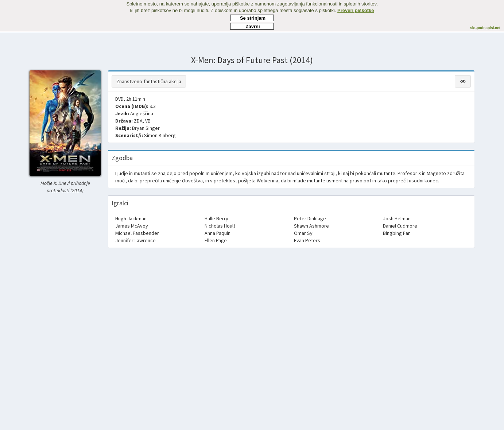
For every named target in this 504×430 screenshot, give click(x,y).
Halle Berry (216, 218)
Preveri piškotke (356, 10)
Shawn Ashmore (311, 226)
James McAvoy (132, 226)
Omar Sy (303, 233)
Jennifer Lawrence (135, 240)
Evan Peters (307, 240)
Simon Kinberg (160, 135)
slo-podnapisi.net (485, 28)
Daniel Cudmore (400, 226)
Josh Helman (397, 218)
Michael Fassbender (137, 233)
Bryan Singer (146, 128)
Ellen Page (216, 240)
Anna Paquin (218, 233)
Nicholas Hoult (220, 226)
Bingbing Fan (397, 233)
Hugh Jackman (131, 218)
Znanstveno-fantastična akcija (149, 81)
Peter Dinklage (310, 218)
